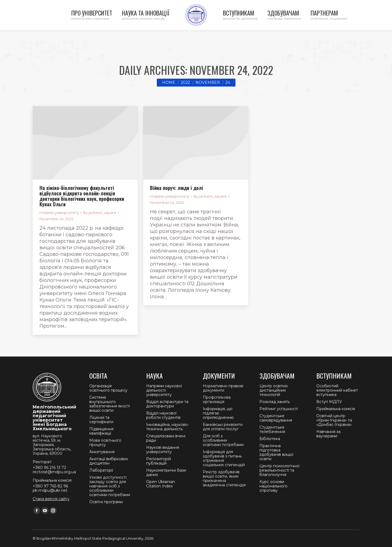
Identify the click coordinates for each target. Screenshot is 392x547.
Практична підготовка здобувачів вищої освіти (276, 452)
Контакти (38, 5)
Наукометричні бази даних (166, 472)
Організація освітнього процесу (108, 388)
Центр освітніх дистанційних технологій (274, 390)
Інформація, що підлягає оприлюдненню (218, 413)
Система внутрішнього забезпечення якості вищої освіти (110, 404)
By (100, 213)
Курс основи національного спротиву (273, 486)
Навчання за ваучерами (328, 434)
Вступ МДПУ (329, 402)
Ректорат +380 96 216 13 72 (82, 5)
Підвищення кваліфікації (101, 431)
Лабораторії (101, 470)
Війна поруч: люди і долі (177, 188)
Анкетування (102, 452)
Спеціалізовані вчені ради (166, 438)
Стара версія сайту (51, 499)
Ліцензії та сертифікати (101, 420)
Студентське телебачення (272, 429)
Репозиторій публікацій (159, 461)
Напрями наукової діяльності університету (164, 390)
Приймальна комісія (336, 409)
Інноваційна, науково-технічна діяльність (168, 427)
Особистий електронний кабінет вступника (337, 390)
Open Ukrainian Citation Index (161, 484)
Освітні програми (106, 502)
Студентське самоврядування (276, 418)
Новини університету (59, 213)
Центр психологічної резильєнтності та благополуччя (279, 470)
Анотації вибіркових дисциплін (109, 461)
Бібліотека (270, 439)
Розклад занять (275, 402)
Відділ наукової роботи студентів (163, 415)
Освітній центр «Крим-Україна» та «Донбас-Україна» (334, 420)
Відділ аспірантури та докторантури (167, 404)
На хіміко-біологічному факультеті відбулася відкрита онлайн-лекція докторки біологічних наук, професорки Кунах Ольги (82, 196)
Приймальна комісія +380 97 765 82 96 (149, 5)
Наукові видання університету (163, 450)
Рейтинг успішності (279, 409)
